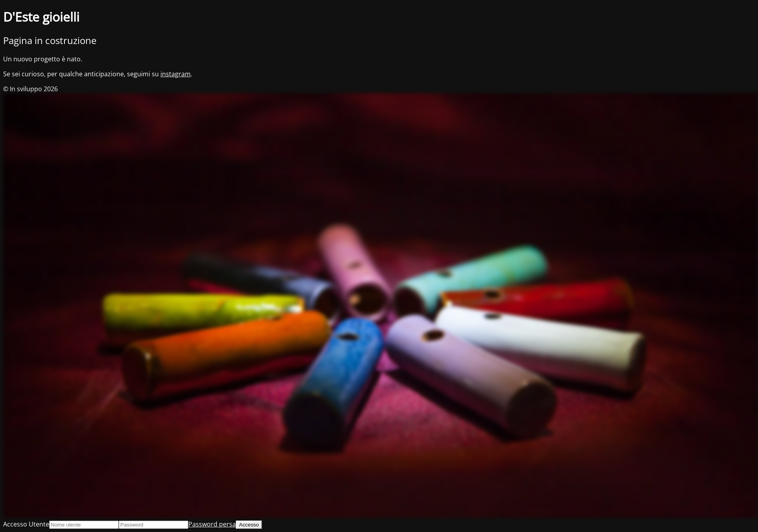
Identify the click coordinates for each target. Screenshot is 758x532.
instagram (176, 74)
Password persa (212, 524)
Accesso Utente (26, 524)
